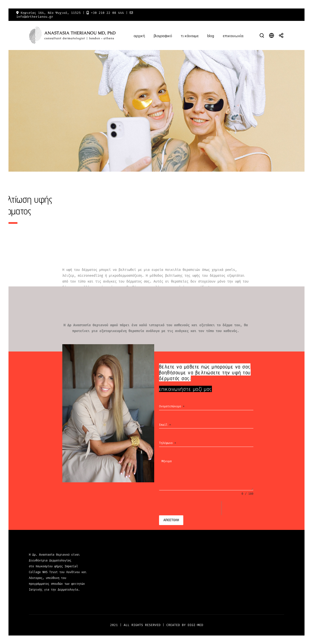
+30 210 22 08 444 (107, 13)
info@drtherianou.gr (35, 17)
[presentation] (190, 508)
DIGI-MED (195, 625)
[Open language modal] (272, 35)
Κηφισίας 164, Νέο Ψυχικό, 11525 (51, 13)
